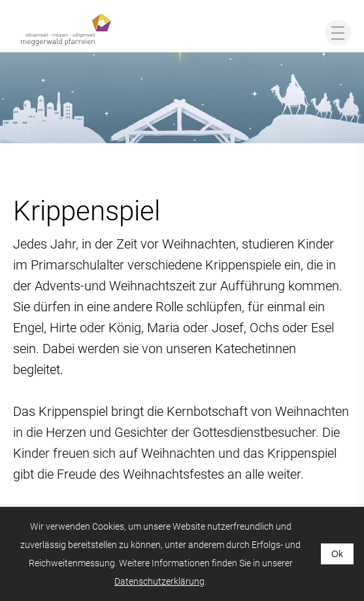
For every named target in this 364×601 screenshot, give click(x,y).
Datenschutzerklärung (159, 581)
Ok (337, 554)
